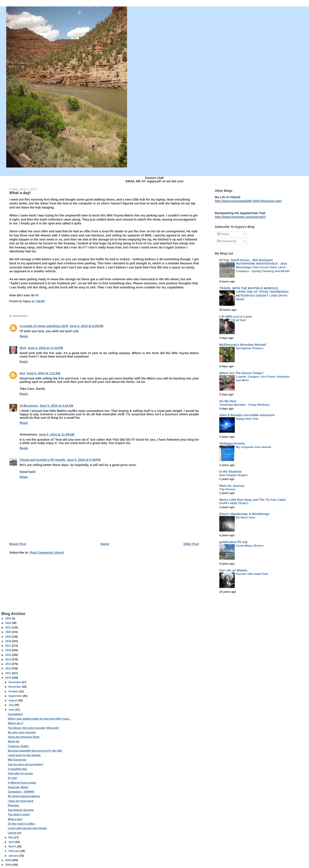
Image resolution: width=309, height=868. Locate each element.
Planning (13, 806)
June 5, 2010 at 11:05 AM (56, 434)
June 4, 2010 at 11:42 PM (45, 348)
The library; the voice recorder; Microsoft (33, 728)
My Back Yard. (246, 517)
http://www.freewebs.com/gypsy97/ (240, 217)
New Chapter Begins (233, 475)
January (14, 856)
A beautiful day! (17, 769)
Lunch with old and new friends (27, 828)
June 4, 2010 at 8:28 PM (86, 326)
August (13, 700)
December (15, 682)
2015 (9, 655)
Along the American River (24, 737)
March (13, 847)
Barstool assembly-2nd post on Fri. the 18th (35, 751)
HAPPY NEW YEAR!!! (234, 503)
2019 (9, 637)
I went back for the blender (24, 755)
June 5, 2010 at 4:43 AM (56, 406)
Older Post (191, 544)
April (12, 842)
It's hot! (12, 778)
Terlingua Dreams (232, 443)
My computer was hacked (254, 447)
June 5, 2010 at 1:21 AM (43, 373)
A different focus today (22, 783)
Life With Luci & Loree (236, 317)
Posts (223, 234)
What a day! (15, 819)
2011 (9, 673)
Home (105, 544)
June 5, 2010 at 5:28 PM (84, 460)
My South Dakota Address (24, 796)
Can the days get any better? (26, 764)
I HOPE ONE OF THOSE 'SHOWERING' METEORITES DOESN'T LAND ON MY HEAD (262, 295)
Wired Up (13, 742)
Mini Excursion (17, 760)
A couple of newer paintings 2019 (44, 326)
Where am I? (15, 723)
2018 (9, 641)
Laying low (14, 833)
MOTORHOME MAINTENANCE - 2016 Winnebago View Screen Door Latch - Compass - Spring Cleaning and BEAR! (263, 267)
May (11, 838)
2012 (9, 669)
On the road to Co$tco (21, 824)
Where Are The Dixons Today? (241, 373)
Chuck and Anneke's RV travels (43, 460)
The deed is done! (19, 815)
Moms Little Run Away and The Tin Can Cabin (253, 500)
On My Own (228, 401)
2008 (9, 865)
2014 (9, 659)
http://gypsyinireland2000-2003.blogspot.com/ (248, 201)
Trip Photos (227, 489)
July (11, 705)
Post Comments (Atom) (47, 553)
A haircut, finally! (18, 746)
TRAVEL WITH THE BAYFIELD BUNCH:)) (249, 288)
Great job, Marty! (18, 787)
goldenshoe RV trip (233, 542)
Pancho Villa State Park (252, 574)
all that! (241, 320)
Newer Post (18, 544)
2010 (9, 678)
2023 (9, 618)
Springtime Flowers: (250, 348)
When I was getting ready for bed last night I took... (39, 719)
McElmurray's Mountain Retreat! (243, 345)
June (12, 710)
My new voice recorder (22, 732)
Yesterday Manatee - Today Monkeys (245, 405)
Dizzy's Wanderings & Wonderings (244, 514)
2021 (9, 627)
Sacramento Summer (21, 810)
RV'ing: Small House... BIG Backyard (246, 260)
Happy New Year (247, 419)
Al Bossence (29, 406)
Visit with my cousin (20, 774)
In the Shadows (231, 472)
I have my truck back (20, 801)
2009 (9, 860)
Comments (227, 241)
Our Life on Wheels (233, 570)
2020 (9, 632)
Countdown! (15, 714)
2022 (9, 623)
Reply (24, 336)
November (15, 687)
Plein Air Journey (232, 486)
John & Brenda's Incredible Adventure (247, 415)
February (14, 851)
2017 (9, 646)
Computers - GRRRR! (21, 792)
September (15, 696)
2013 (9, 664)
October (14, 691)
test (22, 373)
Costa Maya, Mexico (250, 546)
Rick (23, 348)
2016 (9, 650)
